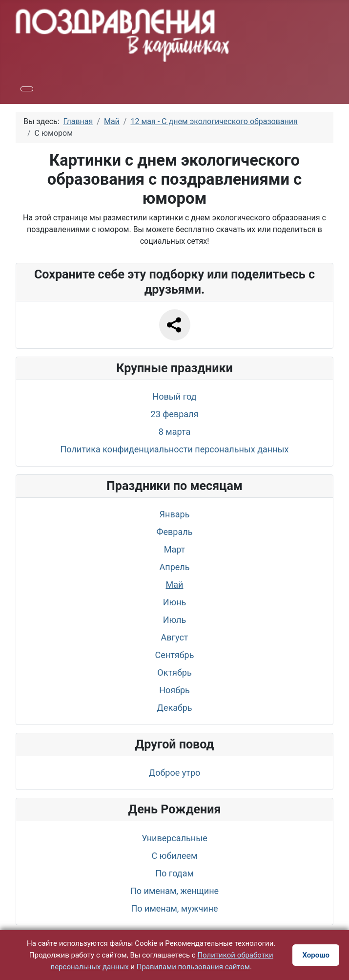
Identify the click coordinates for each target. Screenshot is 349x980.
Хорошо (316, 955)
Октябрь (174, 672)
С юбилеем (175, 856)
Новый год (174, 396)
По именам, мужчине (174, 908)
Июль (175, 620)
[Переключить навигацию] (27, 89)
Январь (175, 514)
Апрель (175, 567)
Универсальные (174, 838)
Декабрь (174, 708)
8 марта (174, 432)
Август (174, 637)
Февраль (175, 532)
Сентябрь (175, 655)
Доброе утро (175, 773)
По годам (174, 873)
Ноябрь (174, 690)
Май (175, 585)
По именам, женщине (174, 891)
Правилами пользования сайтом (193, 967)
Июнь (175, 602)
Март (175, 549)
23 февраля (175, 414)
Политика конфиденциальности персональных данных (175, 449)
